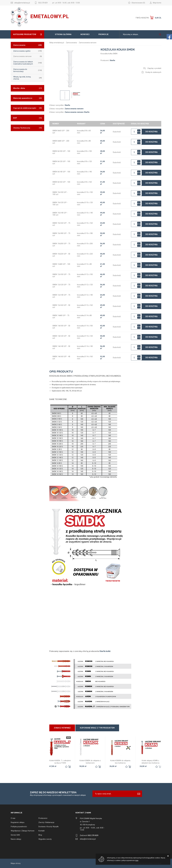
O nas (13, 818)
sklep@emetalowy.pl (22, 3)
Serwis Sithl (15, 835)
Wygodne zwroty (45, 839)
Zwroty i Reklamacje (46, 822)
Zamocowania (27, 45)
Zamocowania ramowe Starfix (77, 112)
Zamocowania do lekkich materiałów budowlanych (27, 63)
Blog (40, 835)
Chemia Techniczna (27, 128)
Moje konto (157, 3)
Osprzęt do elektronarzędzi (27, 108)
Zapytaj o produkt (154, 68)
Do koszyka (152, 132)
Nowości (85, 34)
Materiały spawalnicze (27, 98)
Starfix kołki (105, 651)
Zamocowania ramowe (27, 56)
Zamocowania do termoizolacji (27, 70)
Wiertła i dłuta (27, 88)
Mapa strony (16, 863)
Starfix (67, 105)
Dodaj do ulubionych (153, 72)
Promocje (103, 34)
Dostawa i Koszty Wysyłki (48, 827)
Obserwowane (137, 3)
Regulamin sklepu (18, 822)
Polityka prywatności (19, 827)
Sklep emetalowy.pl (57, 43)
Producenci (43, 818)
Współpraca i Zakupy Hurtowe (23, 831)
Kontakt (42, 831)
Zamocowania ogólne (27, 51)
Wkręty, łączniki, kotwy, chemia (27, 78)
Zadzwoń (89, 835)
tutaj (137, 860)
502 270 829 (43, 3)
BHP (27, 118)
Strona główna (63, 34)
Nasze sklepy (16, 839)
